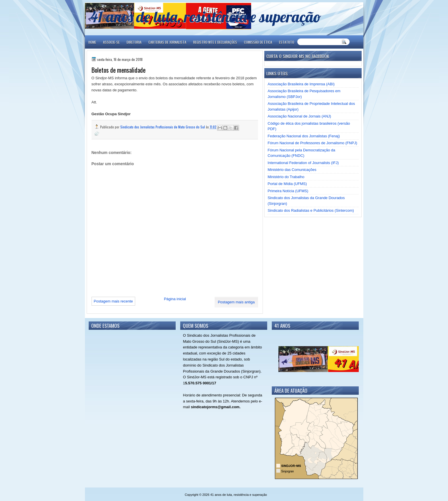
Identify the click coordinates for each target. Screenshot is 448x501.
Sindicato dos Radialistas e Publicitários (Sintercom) (311, 210)
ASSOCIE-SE (111, 42)
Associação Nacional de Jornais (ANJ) (299, 116)
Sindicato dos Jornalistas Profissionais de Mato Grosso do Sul (163, 127)
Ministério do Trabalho (286, 177)
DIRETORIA (134, 42)
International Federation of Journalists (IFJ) (303, 163)
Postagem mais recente (114, 301)
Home (92, 42)
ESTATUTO (287, 42)
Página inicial (175, 299)
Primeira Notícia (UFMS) (288, 191)
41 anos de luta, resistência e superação (206, 17)
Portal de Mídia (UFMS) (287, 184)
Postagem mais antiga (236, 302)
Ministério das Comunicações (292, 170)
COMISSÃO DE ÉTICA (258, 42)
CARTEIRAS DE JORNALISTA (167, 42)
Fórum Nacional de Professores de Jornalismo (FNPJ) (313, 143)
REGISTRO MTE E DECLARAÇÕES (215, 42)
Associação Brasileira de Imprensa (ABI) (301, 84)
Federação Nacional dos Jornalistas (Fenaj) (304, 136)
